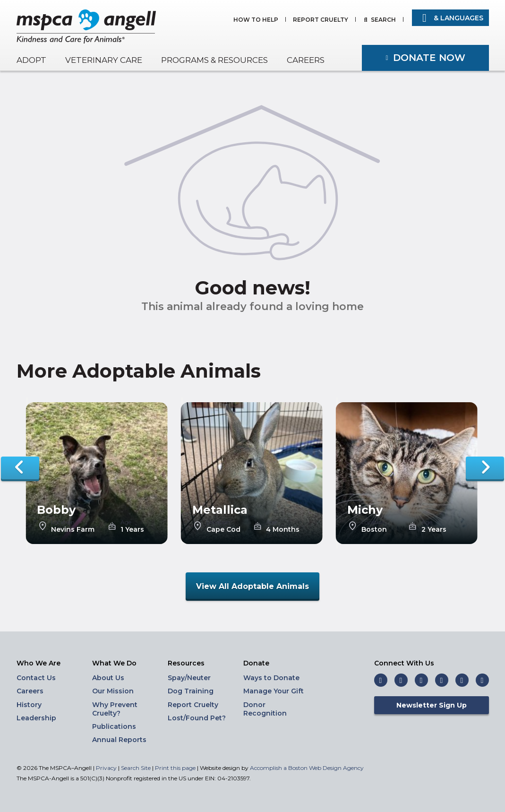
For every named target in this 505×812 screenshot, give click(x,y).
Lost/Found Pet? (197, 718)
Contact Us (36, 678)
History (29, 705)
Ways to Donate (271, 678)
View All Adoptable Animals (252, 586)
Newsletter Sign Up (432, 705)
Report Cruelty (321, 20)
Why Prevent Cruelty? (115, 709)
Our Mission (113, 691)
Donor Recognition (265, 709)
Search (383, 20)
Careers (306, 60)
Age (126, 522)
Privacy (106, 768)
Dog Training (191, 691)
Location (63, 522)
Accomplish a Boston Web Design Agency (307, 768)
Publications (114, 726)
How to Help (256, 20)
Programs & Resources (214, 60)
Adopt (31, 60)
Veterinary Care (104, 60)
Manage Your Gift (274, 691)
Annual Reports (119, 740)
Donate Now (429, 58)
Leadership (36, 718)
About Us (108, 678)
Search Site (137, 768)
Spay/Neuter (189, 678)
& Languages (450, 18)
